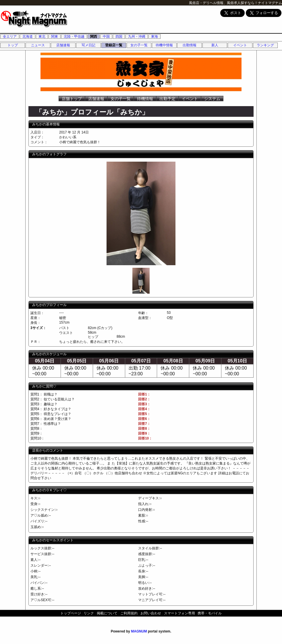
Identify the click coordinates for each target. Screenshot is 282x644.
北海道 (28, 37)
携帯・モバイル (210, 613)
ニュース (38, 45)
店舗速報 (63, 45)
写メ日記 (88, 45)
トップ (13, 45)
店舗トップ (72, 99)
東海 (154, 37)
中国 (106, 37)
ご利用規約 (129, 613)
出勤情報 (190, 45)
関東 (55, 37)
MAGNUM (139, 631)
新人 (215, 45)
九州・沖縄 (137, 37)
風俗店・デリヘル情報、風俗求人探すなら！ (223, 3)
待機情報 (145, 99)
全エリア (10, 37)
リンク (89, 613)
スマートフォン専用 (179, 613)
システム (212, 99)
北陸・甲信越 (74, 37)
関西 (94, 37)
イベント (240, 45)
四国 (119, 37)
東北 (42, 37)
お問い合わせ (151, 613)
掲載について (107, 613)
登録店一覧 (114, 45)
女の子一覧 (139, 45)
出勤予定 (167, 99)
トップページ (71, 613)
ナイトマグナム (270, 3)
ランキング (265, 45)
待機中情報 (164, 45)
